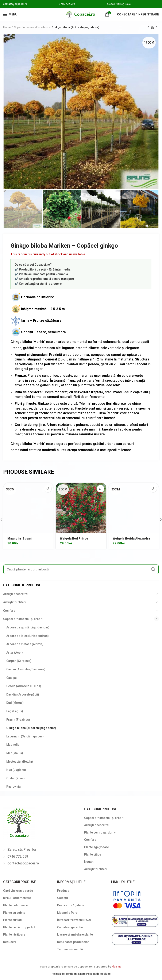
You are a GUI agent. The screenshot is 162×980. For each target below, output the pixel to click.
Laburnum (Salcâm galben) (25, 736)
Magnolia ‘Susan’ (20, 538)
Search (153, 569)
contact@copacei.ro (15, 4)
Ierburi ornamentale (17, 898)
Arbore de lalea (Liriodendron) (28, 636)
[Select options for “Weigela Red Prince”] (101, 489)
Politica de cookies (98, 974)
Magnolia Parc (67, 913)
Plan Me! (117, 967)
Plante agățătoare (97, 847)
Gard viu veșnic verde (18, 891)
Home (7, 27)
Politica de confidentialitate (69, 974)
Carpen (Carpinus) (19, 661)
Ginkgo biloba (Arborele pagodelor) (75, 27)
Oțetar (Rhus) (16, 778)
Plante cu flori (13, 920)
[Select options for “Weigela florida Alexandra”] (153, 489)
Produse (63, 891)
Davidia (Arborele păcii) (23, 694)
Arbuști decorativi (15, 594)
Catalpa (11, 678)
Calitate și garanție (70, 927)
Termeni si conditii (70, 949)
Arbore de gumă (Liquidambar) (28, 627)
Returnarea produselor (73, 942)
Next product (157, 28)
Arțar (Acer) (15, 653)
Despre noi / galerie (71, 905)
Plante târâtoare (14, 934)
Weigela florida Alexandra (131, 538)
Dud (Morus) (15, 703)
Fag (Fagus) (15, 711)
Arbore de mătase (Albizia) (25, 644)
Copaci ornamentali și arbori (31, 27)
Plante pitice (93, 854)
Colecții (63, 898)
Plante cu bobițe (14, 913)
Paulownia (13, 787)
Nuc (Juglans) (16, 770)
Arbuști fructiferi (14, 602)
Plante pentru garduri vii (101, 832)
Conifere (9, 611)
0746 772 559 (67, 4)
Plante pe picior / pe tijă (19, 927)
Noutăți (89, 862)
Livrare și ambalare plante (75, 934)
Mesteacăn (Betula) (20, 762)
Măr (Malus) (15, 753)
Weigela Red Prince (74, 538)
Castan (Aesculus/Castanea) (26, 669)
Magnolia (13, 745)
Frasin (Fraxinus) (18, 720)
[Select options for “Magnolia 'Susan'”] (48, 489)
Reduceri (9, 942)
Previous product (148, 28)
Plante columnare (15, 905)
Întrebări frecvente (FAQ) (74, 920)
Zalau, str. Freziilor (22, 850)
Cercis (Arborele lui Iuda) (24, 686)
